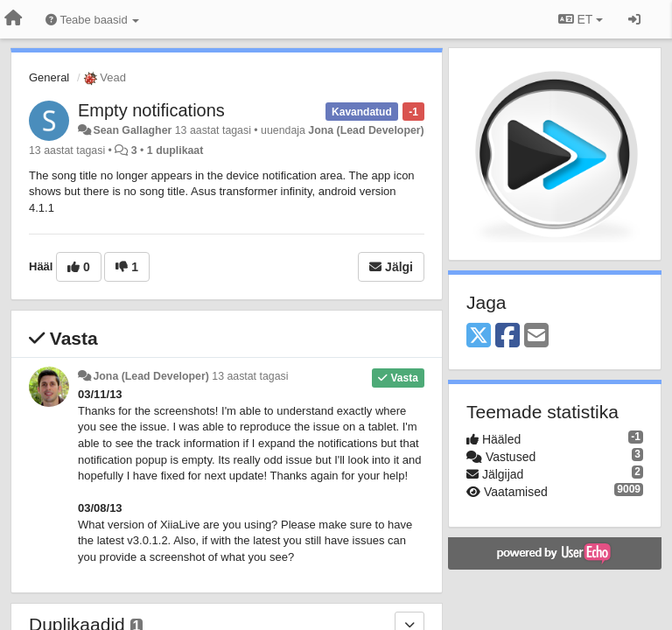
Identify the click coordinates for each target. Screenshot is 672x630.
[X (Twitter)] (479, 336)
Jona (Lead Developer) (366, 130)
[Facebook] (507, 336)
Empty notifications (151, 110)
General (49, 77)
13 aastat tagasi (250, 376)
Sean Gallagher (132, 130)
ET (581, 19)
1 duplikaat (175, 150)
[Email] (536, 336)
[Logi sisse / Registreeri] (634, 19)
